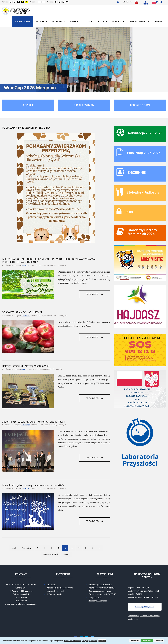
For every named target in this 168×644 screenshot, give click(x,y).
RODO (130, 212)
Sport (23, 369)
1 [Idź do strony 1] (38, 548)
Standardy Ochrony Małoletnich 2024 (142, 232)
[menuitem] (23, 22)
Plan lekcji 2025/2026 (144, 153)
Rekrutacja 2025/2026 (145, 133)
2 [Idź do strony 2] (45, 548)
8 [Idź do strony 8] (86, 548)
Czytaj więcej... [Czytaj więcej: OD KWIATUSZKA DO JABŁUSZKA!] (93, 337)
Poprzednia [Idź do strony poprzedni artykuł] (27, 548)
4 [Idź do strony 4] (58, 548)
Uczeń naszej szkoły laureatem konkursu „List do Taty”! (33, 422)
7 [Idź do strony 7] (79, 548)
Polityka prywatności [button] (90, 641)
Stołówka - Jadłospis (143, 192)
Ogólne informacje (54, 594)
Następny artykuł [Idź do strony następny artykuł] (51, 554)
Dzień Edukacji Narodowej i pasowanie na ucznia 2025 (33, 485)
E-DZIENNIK (127, 2)
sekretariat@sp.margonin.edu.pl (24, 604)
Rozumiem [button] (159, 641)
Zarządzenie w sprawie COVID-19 (102, 594)
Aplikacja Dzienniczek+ (56, 591)
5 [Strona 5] (65, 548)
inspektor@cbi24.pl (136, 594)
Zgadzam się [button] (147, 641)
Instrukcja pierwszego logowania (60, 588)
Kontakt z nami (140, 105)
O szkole (28, 105)
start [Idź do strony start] (14, 548)
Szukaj (118, 2)
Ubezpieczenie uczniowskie (100, 591)
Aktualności (26, 265)
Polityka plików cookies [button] (72, 641)
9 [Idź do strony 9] (93, 548)
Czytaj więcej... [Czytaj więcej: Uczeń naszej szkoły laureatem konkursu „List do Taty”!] (93, 458)
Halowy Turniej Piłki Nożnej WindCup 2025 (26, 366)
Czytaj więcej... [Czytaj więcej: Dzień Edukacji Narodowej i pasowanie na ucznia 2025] (93, 521)
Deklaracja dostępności (98, 601)
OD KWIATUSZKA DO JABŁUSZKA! (22, 312)
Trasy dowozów (84, 105)
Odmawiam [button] (135, 641)
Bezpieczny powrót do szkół (100, 584)
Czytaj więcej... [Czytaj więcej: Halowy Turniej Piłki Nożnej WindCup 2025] (93, 398)
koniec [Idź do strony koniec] (66, 554)
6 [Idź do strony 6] (72, 548)
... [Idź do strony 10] (99, 548)
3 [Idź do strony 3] (51, 548)
